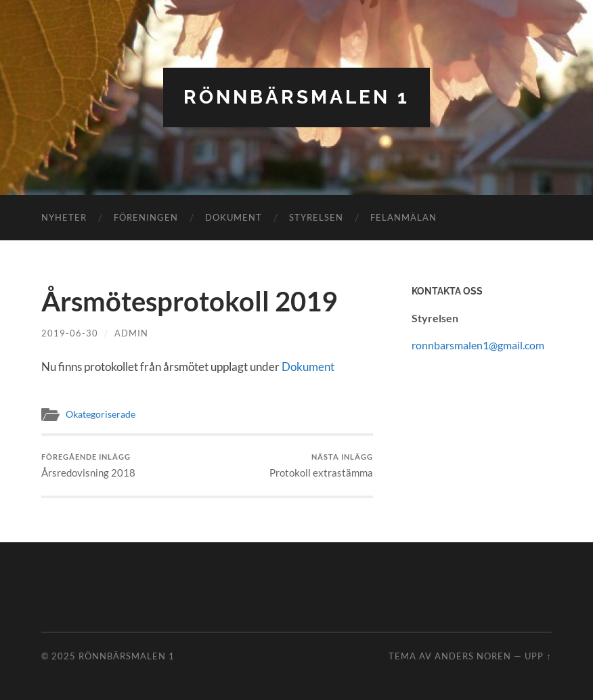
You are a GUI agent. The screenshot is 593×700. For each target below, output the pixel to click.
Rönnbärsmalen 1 (296, 97)
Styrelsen (316, 217)
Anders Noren (473, 656)
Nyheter (64, 217)
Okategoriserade (101, 414)
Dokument (234, 217)
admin (131, 333)
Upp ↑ (538, 656)
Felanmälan (403, 217)
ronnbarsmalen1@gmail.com (478, 345)
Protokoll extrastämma (321, 465)
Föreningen (146, 217)
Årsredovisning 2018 (88, 465)
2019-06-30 (70, 333)
